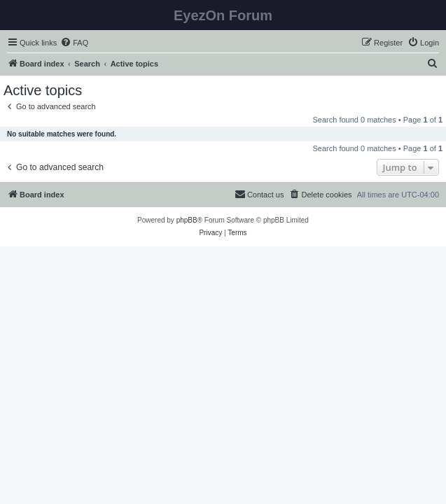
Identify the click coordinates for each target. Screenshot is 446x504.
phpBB (187, 220)
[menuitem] (74, 43)
